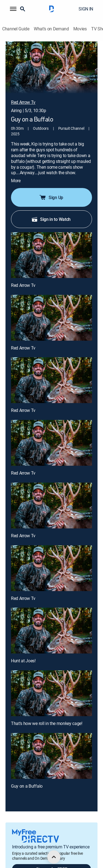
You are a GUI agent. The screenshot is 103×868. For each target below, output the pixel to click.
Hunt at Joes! (23, 653)
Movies (80, 29)
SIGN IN (86, 9)
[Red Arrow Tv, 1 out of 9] (51, 247)
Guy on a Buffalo (27, 778)
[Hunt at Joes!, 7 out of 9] (51, 623)
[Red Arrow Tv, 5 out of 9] (51, 497)
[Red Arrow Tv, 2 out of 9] (51, 310)
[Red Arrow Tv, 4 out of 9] (51, 435)
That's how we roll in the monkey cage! (47, 715)
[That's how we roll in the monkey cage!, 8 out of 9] (51, 685)
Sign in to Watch (51, 211)
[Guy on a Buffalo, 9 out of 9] (51, 748)
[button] (13, 9)
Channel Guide (16, 29)
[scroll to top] (54, 857)
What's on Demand (51, 29)
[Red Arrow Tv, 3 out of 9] (51, 372)
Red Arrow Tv (23, 277)
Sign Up (51, 189)
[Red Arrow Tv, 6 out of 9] (51, 560)
